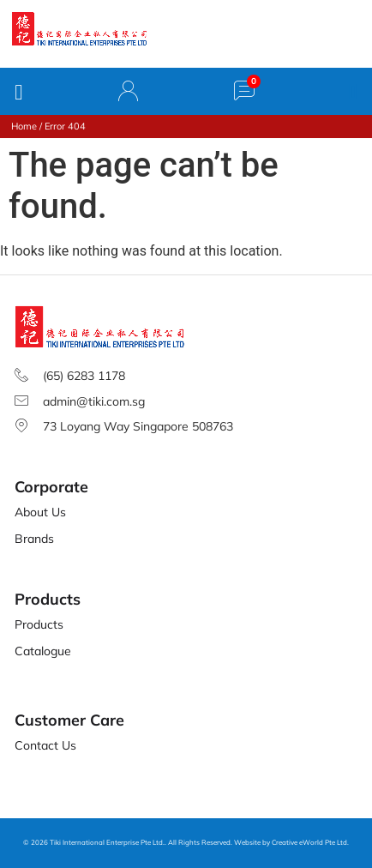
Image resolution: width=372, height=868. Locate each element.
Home (24, 126)
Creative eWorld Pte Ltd (309, 842)
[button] (354, 91)
